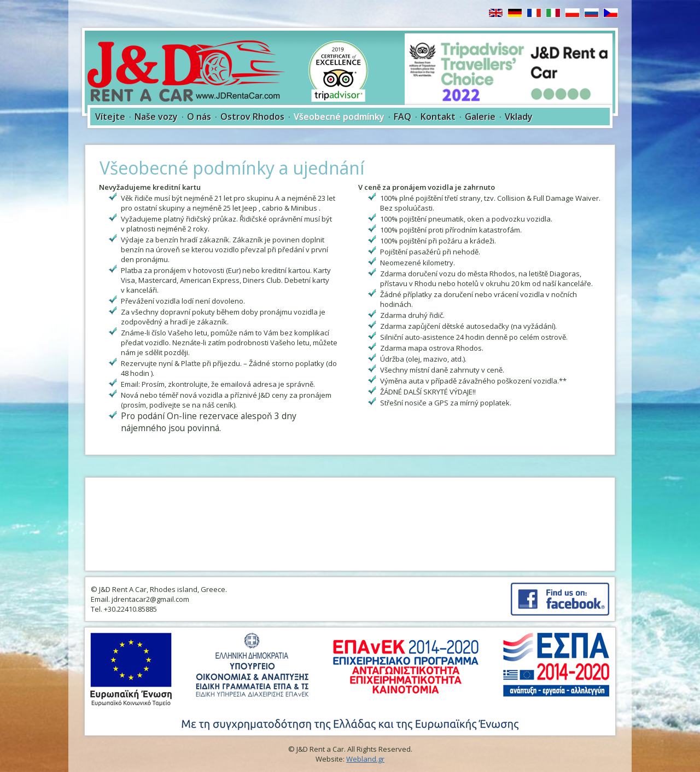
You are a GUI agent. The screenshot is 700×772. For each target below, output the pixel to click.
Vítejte (110, 117)
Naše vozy (156, 117)
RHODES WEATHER (350, 524)
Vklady (519, 117)
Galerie (480, 117)
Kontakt (438, 117)
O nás (199, 117)
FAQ (402, 117)
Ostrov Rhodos (252, 117)
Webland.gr (365, 759)
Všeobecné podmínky (339, 117)
